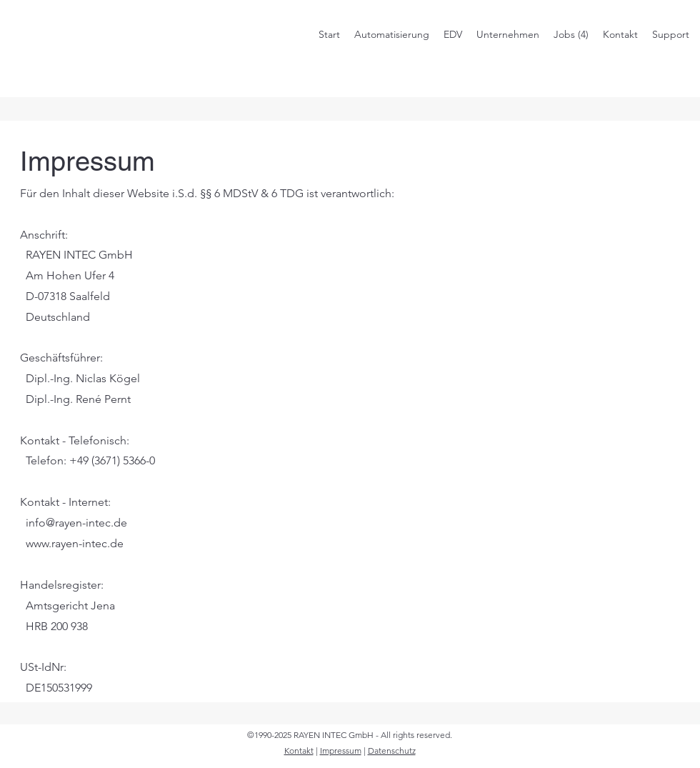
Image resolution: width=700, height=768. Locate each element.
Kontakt (299, 750)
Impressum (341, 750)
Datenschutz (392, 750)
